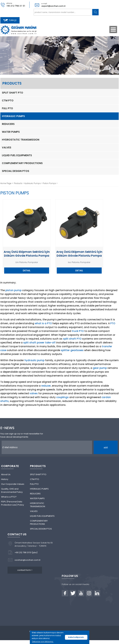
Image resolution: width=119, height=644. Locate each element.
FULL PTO (7, 108)
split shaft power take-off (39, 343)
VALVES (7, 147)
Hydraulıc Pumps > (33, 183)
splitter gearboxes (72, 350)
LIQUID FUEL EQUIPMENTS (17, 155)
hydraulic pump (34, 360)
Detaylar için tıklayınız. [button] (43, 642)
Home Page (6, 183)
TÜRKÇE (10, 20)
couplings (62, 397)
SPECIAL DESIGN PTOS (16, 171)
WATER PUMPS (11, 132)
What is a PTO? (9, 497)
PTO (113, 323)
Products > (19, 183)
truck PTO (78, 331)
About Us (6, 474)
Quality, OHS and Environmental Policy (12, 490)
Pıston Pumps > (50, 183)
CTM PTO (8, 100)
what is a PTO (43, 323)
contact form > (25, 570)
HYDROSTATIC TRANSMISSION (21, 140)
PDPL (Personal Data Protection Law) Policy (13, 503)
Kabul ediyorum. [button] (76, 637)
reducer (46, 386)
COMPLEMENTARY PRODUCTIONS (22, 163)
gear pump (100, 368)
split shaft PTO (72, 339)
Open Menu (113, 29)
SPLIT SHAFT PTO (13, 93)
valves (34, 393)
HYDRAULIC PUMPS (13, 116)
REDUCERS (8, 124)
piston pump (13, 290)
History (5, 479)
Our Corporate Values (13, 484)
